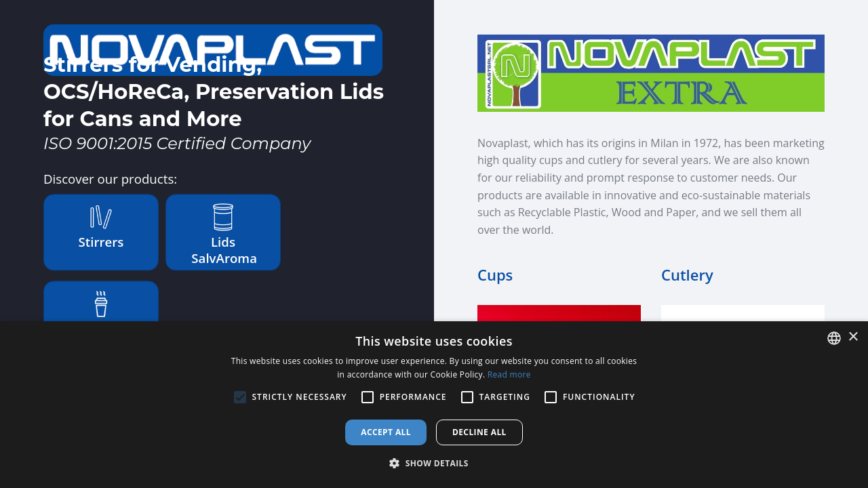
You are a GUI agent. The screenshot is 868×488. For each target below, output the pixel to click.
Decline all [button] (479, 432)
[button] (434, 464)
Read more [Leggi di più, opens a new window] (509, 374)
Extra (101, 313)
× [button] (853, 337)
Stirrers (101, 227)
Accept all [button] (386, 432)
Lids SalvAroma (224, 235)
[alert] (434, 405)
